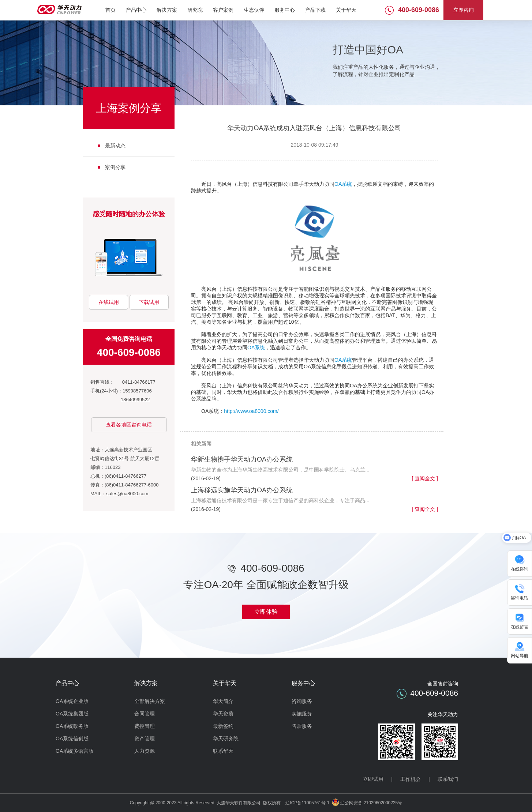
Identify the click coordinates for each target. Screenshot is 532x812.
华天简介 (223, 701)
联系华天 (223, 751)
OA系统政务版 (72, 726)
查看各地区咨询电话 (129, 425)
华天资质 (223, 714)
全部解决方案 (150, 701)
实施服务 (302, 714)
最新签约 (223, 726)
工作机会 (411, 779)
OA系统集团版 (72, 714)
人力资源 (145, 751)
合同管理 (145, 714)
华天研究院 (226, 738)
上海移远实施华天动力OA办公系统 (242, 490)
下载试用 (149, 302)
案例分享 (115, 167)
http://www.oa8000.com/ (251, 411)
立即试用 (373, 779)
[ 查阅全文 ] (425, 478)
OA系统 (343, 184)
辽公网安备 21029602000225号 (371, 803)
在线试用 (109, 302)
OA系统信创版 (72, 738)
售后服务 (302, 726)
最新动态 (115, 146)
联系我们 (448, 779)
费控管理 (145, 726)
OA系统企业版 (72, 701)
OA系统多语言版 (75, 751)
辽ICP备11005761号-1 (307, 803)
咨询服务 (302, 701)
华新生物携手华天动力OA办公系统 (242, 459)
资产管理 (145, 738)
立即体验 (266, 612)
